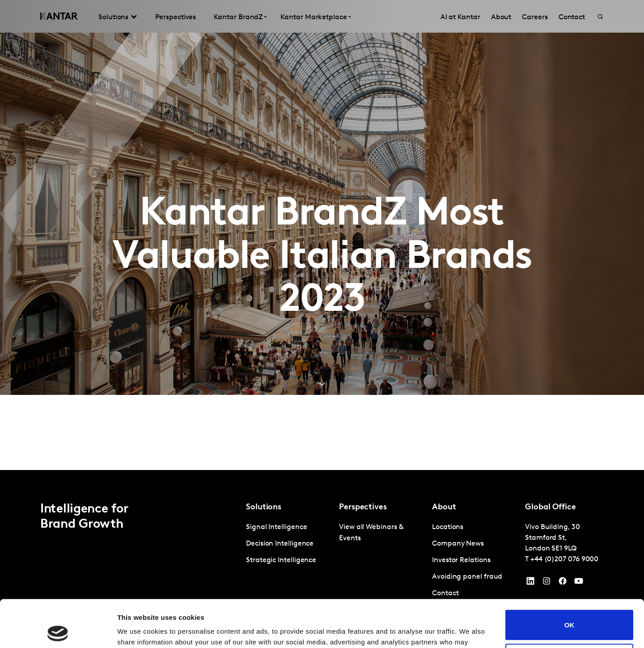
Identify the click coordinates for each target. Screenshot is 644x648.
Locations (448, 527)
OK (570, 578)
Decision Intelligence (280, 544)
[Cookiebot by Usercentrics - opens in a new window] (58, 631)
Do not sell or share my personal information (570, 611)
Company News (458, 544)
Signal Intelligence (276, 527)
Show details (138, 630)
